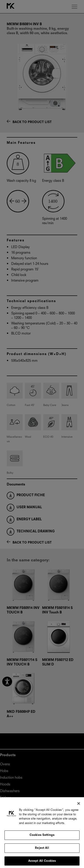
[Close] (79, 806)
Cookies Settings (42, 838)
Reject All (42, 850)
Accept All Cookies (42, 863)
